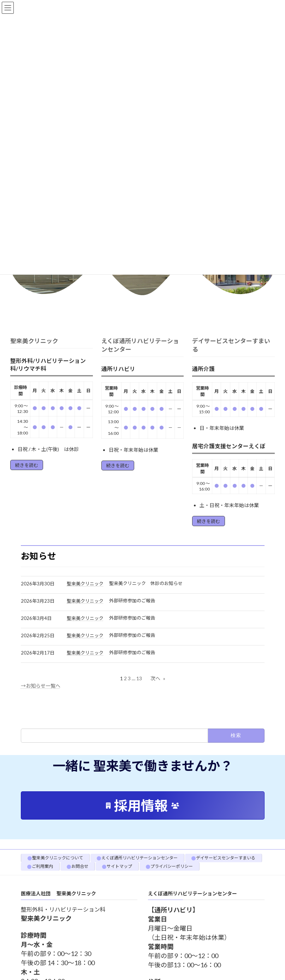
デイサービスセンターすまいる (226, 858)
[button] (143, 805)
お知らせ (38, 556)
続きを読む (27, 465)
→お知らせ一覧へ (41, 686)
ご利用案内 (42, 866)
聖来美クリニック (34, 341)
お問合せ (80, 866)
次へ (158, 678)
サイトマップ (119, 866)
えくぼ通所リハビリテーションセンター (139, 858)
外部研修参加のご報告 (132, 601)
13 (139, 678)
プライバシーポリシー (172, 866)
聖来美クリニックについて (58, 858)
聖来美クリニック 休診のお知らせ (146, 583)
